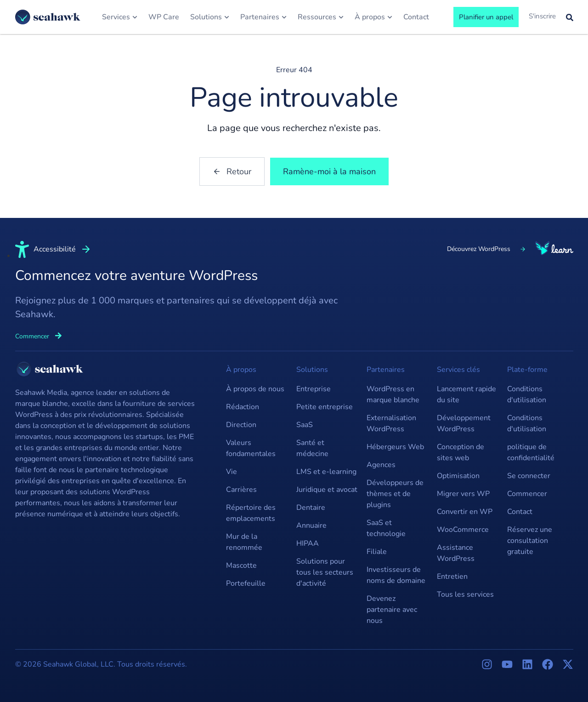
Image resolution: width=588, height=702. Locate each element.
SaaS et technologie (386, 528)
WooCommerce (463, 530)
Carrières (241, 490)
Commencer (527, 494)
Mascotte (241, 565)
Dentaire (311, 508)
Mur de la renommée (244, 542)
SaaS (305, 425)
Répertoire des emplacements (251, 513)
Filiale (377, 552)
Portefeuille (246, 583)
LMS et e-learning (326, 472)
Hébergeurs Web (395, 447)
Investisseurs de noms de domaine (396, 575)
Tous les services (465, 594)
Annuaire (311, 525)
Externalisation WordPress (391, 423)
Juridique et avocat (327, 490)
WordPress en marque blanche (393, 394)
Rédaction (243, 407)
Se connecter (529, 476)
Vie (232, 472)
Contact (520, 512)
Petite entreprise (325, 407)
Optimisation (458, 476)
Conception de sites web (461, 452)
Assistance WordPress (456, 553)
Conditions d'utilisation (527, 394)
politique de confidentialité (531, 452)
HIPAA (308, 543)
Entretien (452, 576)
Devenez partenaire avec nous (392, 610)
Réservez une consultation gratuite (530, 541)
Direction (241, 425)
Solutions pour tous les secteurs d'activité (325, 572)
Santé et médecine (312, 448)
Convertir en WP (465, 512)
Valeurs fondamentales (251, 448)
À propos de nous (255, 389)
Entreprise (314, 389)
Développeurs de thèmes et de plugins (395, 494)
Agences (381, 465)
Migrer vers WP (463, 494)
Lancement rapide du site (466, 394)
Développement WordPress (464, 423)
